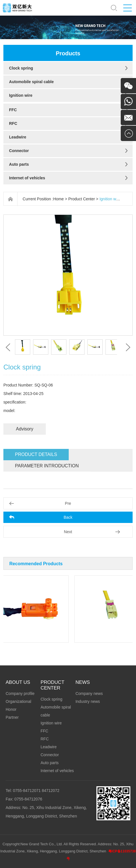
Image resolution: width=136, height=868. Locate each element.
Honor (11, 709)
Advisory (24, 429)
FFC (13, 110)
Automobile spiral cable (31, 82)
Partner (12, 717)
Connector (19, 151)
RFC (13, 123)
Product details (36, 454)
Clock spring (21, 68)
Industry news (88, 701)
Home (58, 199)
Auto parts (19, 164)
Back (68, 517)
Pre (68, 503)
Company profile (20, 693)
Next (68, 532)
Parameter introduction (47, 466)
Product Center (82, 199)
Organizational (18, 701)
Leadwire (18, 137)
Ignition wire (21, 95)
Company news (89, 693)
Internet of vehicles (27, 178)
